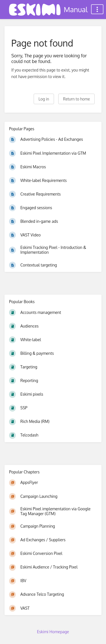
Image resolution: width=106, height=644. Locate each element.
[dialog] (95, 633)
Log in (44, 99)
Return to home (76, 99)
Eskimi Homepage (53, 632)
